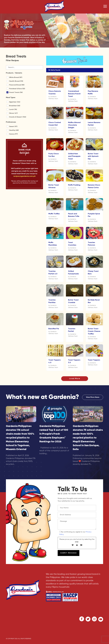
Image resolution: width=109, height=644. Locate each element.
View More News (93, 397)
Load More (75, 379)
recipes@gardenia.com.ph (24, 176)
